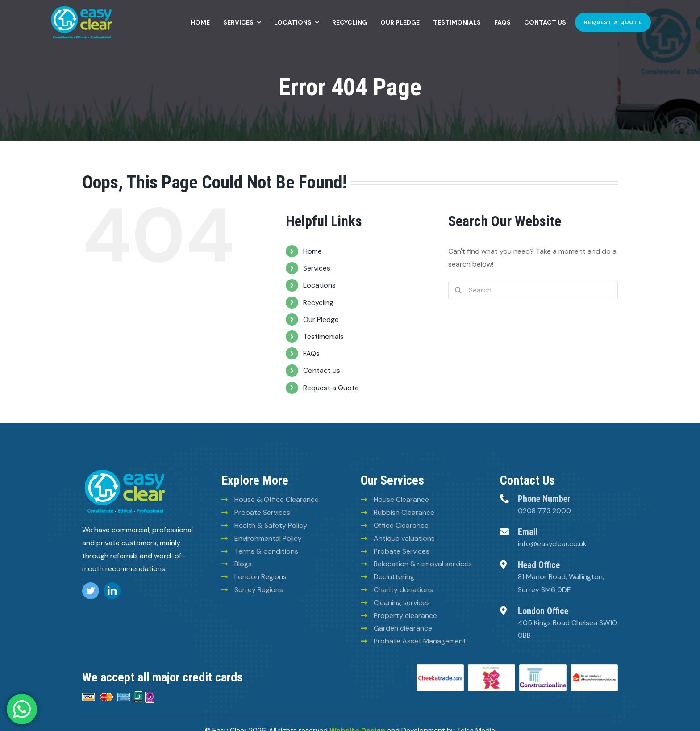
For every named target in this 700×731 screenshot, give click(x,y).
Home (312, 251)
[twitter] (91, 591)
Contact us (322, 370)
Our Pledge (321, 320)
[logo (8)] (125, 471)
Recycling (318, 303)
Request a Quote (331, 388)
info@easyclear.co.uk (552, 544)
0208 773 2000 (544, 511)
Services (317, 268)
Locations (319, 285)
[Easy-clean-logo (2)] (81, 8)
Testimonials (323, 336)
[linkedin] (112, 591)
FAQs (311, 353)
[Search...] (533, 290)
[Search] (458, 290)
